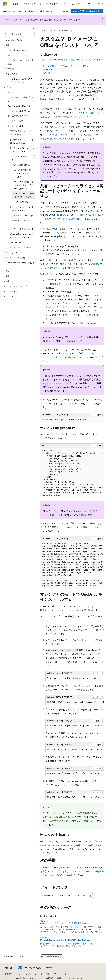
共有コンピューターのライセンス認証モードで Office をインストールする (72, 61)
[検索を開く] (89, 4)
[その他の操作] (101, 31)
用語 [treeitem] (10, 55)
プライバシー (59, 974)
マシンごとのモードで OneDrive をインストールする (65, 66)
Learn (43, 30)
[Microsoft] (5, 4)
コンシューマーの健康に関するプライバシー (22, 978)
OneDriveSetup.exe (82, 640)
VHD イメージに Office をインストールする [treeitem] (24, 195)
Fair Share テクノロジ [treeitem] (19, 242)
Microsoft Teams (49, 69)
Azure (52, 30)
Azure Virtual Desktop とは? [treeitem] (20, 50)
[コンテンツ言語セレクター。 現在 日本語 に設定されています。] (8, 968)
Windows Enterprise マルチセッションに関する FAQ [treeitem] (21, 236)
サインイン (98, 4)
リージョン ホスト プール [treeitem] (19, 111)
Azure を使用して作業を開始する (87, 11)
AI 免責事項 (7, 974)
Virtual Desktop (66, 30)
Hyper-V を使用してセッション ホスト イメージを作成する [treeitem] (24, 185)
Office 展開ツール (49, 228)
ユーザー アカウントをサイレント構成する (71, 821)
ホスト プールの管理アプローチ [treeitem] (21, 99)
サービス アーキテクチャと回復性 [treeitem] (21, 62)
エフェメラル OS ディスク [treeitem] (21, 215)
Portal (66, 11)
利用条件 (50, 978)
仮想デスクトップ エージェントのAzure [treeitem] (22, 133)
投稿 (47, 974)
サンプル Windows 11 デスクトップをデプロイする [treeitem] (21, 81)
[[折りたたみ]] (34, 28)
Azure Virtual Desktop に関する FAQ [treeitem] (21, 264)
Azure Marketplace (74, 172)
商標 (59, 978)
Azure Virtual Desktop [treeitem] (15, 40)
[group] (72, 473)
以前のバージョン (23, 974)
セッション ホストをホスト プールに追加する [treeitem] (22, 209)
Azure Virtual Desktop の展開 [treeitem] (20, 106)
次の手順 (46, 73)
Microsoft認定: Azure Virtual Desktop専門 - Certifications (65, 940)
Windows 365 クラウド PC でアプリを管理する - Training (65, 923)
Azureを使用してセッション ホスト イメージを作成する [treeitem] (24, 173)
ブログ (37, 974)
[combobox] (19, 34)
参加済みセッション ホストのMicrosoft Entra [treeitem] (22, 141)
